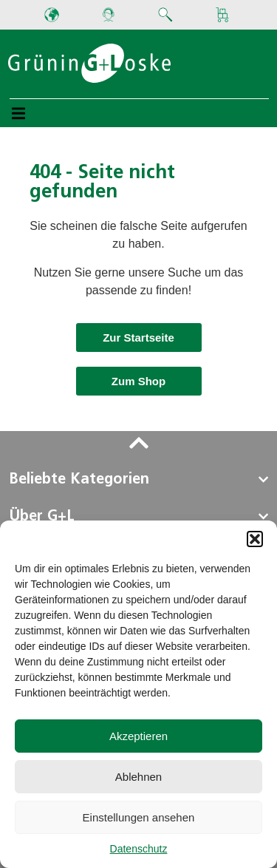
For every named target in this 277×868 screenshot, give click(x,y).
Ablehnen (138, 777)
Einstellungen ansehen (139, 817)
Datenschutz (139, 849)
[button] (255, 539)
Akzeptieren (138, 736)
